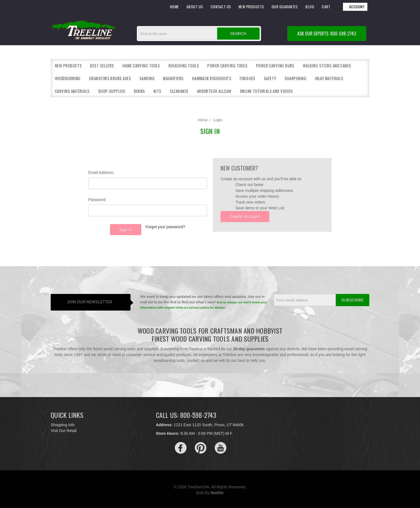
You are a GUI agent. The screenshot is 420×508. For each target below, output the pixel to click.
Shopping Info (63, 423)
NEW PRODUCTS (251, 7)
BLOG (310, 7)
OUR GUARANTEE (285, 7)
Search (238, 34)
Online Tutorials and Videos (266, 91)
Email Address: (101, 172)
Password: (97, 200)
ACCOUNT (355, 7)
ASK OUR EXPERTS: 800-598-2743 (327, 34)
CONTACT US (221, 7)
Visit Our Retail (64, 429)
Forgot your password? (165, 227)
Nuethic (217, 491)
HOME (174, 7)
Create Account (245, 217)
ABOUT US (195, 7)
